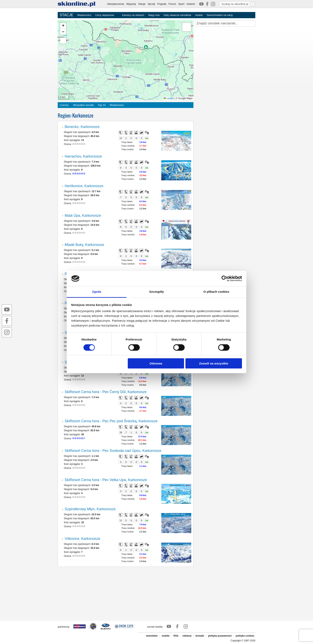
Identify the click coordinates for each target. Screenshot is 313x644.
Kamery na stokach (133, 15)
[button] (63, 26)
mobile (166, 636)
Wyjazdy (131, 4)
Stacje (142, 4)
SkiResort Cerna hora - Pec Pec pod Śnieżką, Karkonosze (111, 421)
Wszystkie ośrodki (83, 105)
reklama (187, 636)
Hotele (199, 15)
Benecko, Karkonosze (82, 127)
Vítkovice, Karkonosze (82, 539)
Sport (181, 4)
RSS (176, 636)
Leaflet (169, 98)
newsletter (152, 636)
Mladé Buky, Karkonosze (84, 245)
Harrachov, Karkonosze (83, 156)
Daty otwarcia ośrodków (177, 15)
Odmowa (156, 363)
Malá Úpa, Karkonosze (83, 216)
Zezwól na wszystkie (214, 363)
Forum (172, 4)
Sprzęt (152, 4)
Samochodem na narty (220, 15)
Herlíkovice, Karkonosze (84, 186)
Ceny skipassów (105, 15)
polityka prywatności (220, 636)
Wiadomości (84, 15)
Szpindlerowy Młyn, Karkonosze (90, 509)
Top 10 (102, 105)
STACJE (66, 15)
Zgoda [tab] (97, 292)
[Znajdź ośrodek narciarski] (225, 23)
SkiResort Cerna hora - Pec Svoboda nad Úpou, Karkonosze (113, 451)
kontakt (200, 636)
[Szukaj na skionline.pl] (253, 4)
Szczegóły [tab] (156, 292)
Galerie (191, 4)
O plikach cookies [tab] (216, 292)
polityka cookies (245, 636)
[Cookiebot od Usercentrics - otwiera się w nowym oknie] (224, 279)
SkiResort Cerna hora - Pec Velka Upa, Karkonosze (106, 480)
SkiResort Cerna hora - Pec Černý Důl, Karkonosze (106, 392)
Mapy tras (154, 15)
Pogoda (162, 4)
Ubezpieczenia (115, 4)
